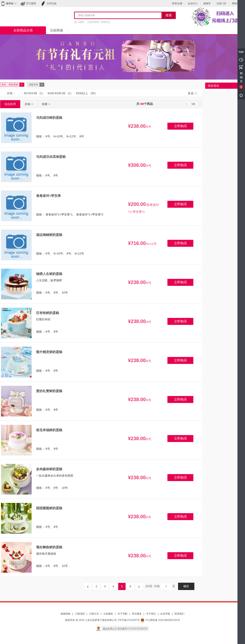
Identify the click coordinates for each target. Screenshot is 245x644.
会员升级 (165, 614)
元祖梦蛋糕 (93, 22)
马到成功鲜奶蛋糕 (49, 118)
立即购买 (180, 126)
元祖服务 (108, 614)
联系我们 (179, 614)
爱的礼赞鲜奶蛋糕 (49, 391)
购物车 (207, 3)
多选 (191, 93)
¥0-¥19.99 (31, 93)
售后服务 (137, 614)
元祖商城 (56, 30)
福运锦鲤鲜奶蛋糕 (49, 235)
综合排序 (10, 104)
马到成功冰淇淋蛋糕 (51, 157)
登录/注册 (177, 3)
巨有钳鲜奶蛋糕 (48, 313)
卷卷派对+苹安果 (48, 196)
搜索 (169, 15)
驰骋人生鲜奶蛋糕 (49, 274)
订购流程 (80, 614)
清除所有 (33, 85)
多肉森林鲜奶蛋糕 (49, 469)
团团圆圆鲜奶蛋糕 (49, 508)
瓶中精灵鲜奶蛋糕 (49, 352)
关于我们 (151, 614)
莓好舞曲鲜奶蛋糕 (49, 547)
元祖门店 (221, 3)
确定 (186, 586)
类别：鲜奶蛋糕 (10, 85)
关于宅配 (122, 614)
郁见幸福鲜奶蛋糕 (49, 430)
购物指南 (66, 614)
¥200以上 (82, 93)
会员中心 (193, 3)
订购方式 (94, 614)
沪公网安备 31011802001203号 (160, 620)
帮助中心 (237, 3)
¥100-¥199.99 (56, 93)
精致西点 (106, 22)
